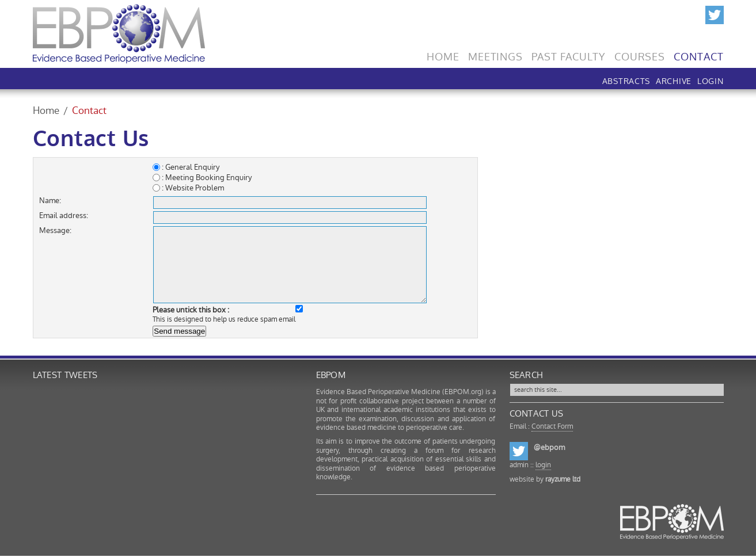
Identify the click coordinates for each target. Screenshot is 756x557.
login (543, 465)
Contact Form (552, 426)
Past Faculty (569, 54)
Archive (674, 80)
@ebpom (549, 447)
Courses (640, 54)
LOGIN (711, 80)
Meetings (495, 54)
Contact (698, 54)
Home (443, 54)
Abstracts (626, 80)
